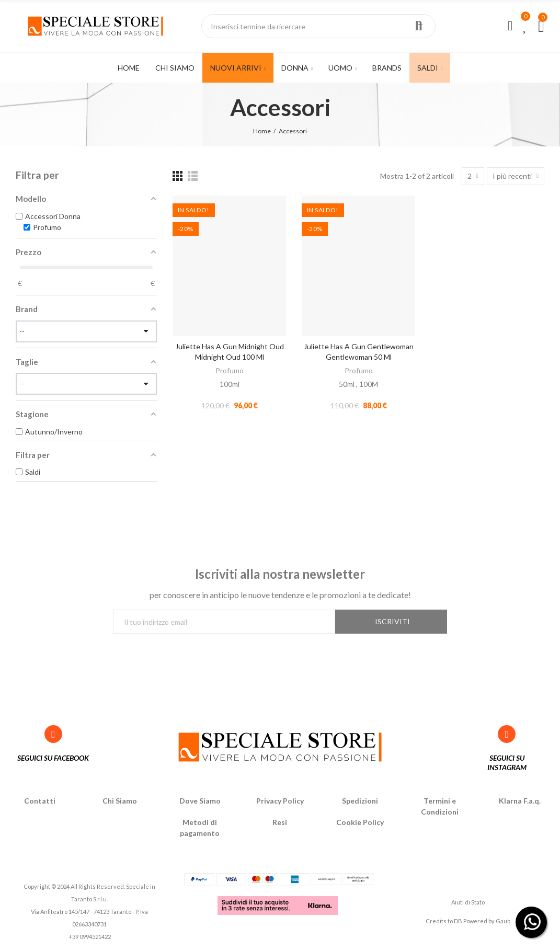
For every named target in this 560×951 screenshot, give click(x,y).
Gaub (503, 921)
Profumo (230, 370)
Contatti (40, 801)
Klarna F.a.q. (520, 801)
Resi (280, 822)
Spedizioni (360, 801)
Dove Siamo (200, 801)
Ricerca (419, 26)
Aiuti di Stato (468, 902)
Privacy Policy (280, 801)
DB (458, 921)
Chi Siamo (120, 801)
